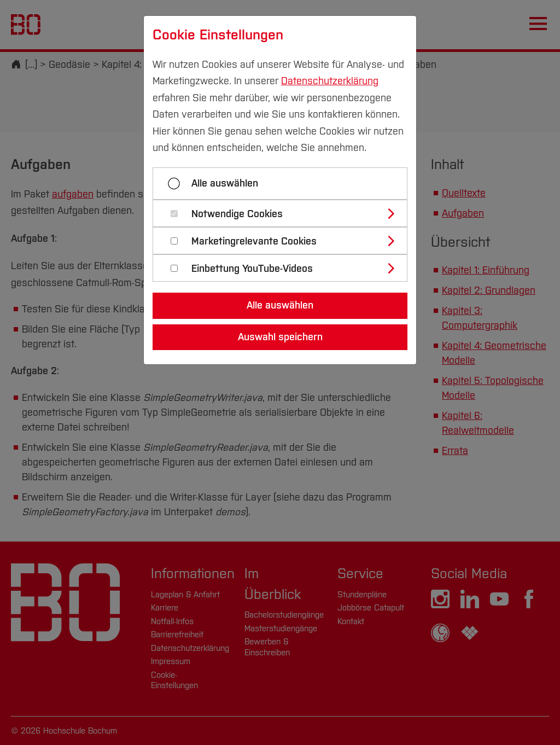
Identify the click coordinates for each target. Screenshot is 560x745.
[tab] (285, 213)
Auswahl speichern (280, 337)
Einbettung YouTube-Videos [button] (252, 269)
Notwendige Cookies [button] (237, 214)
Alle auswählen (225, 183)
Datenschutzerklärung (330, 81)
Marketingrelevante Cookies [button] (254, 241)
